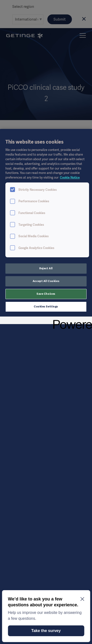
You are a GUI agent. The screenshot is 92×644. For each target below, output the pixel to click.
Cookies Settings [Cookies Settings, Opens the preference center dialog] (46, 306)
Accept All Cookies (46, 281)
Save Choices (46, 294)
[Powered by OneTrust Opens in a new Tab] (71, 321)
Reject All (46, 268)
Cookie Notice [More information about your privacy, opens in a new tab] (70, 177)
